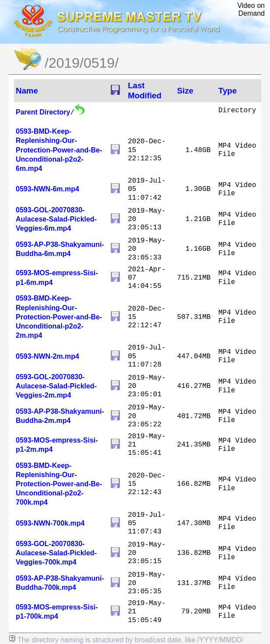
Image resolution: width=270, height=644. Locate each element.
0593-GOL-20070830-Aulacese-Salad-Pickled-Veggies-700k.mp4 (56, 553)
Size (185, 91)
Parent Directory (43, 112)
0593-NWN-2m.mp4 (47, 356)
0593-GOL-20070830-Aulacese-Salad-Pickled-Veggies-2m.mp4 (56, 386)
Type (228, 91)
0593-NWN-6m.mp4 (47, 189)
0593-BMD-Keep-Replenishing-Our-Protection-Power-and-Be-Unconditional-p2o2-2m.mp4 (59, 317)
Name (27, 91)
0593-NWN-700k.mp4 (50, 523)
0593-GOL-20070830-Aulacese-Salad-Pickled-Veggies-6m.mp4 (56, 219)
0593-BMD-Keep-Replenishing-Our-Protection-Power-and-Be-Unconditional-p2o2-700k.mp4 (59, 484)
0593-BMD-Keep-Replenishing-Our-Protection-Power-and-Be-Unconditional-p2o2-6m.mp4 (59, 150)
